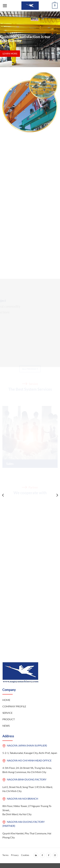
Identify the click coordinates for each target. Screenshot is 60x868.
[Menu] (5, 6)
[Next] (57, 495)
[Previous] (3, 495)
